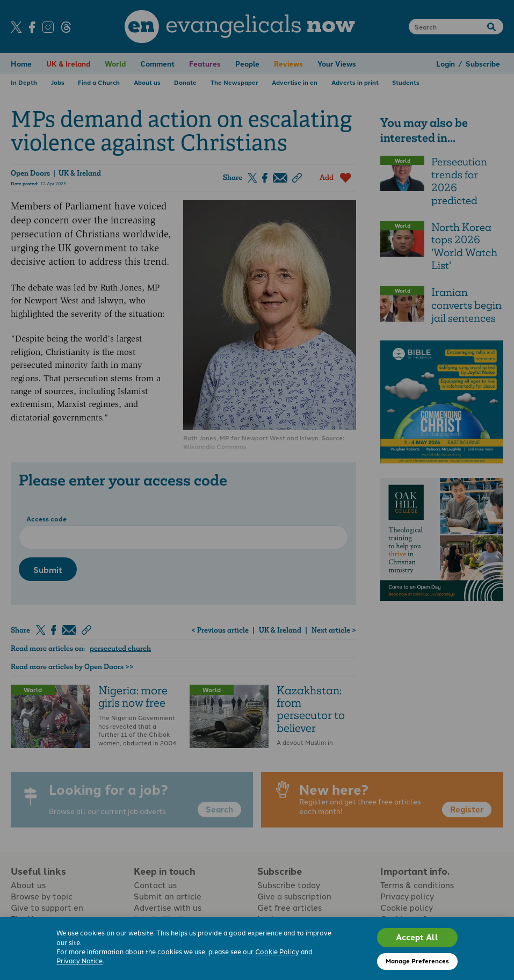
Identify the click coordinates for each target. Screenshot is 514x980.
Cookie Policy (277, 951)
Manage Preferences (417, 961)
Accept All (417, 937)
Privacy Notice (79, 960)
